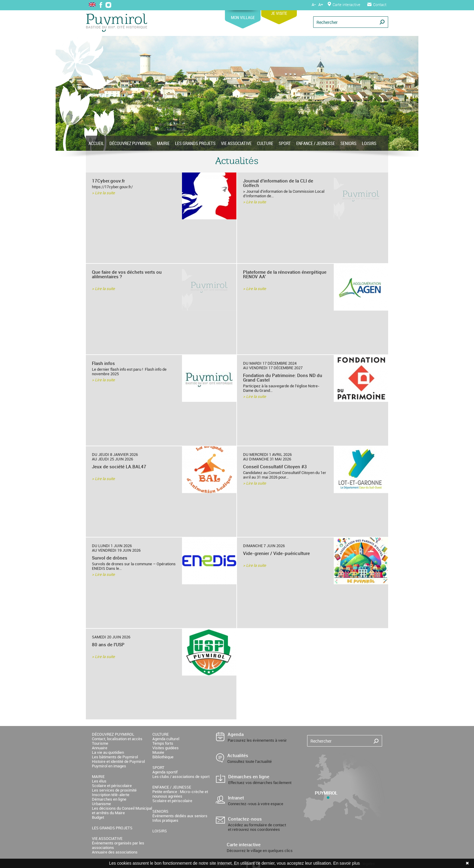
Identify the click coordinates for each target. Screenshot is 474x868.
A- (314, 5)
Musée (158, 752)
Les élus (99, 781)
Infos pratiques (165, 820)
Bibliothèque (163, 757)
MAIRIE (163, 143)
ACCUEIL (96, 143)
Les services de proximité (114, 790)
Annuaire (100, 748)
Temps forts (163, 743)
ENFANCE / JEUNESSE (316, 143)
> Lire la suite (103, 193)
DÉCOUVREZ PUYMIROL (130, 143)
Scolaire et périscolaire (112, 786)
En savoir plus (346, 863)
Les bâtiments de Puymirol (115, 757)
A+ (321, 5)
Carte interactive (344, 5)
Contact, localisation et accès (117, 739)
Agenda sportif (165, 772)
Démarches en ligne (109, 799)
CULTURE (265, 143)
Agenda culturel (166, 739)
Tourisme (100, 743)
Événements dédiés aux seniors (180, 816)
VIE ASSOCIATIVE (236, 143)
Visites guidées (166, 748)
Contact (377, 5)
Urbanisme (101, 804)
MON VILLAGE (243, 15)
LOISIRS (369, 143)
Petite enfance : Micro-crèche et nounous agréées (180, 794)
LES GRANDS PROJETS (195, 143)
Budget (98, 817)
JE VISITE (279, 11)
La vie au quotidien (108, 752)
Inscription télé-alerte (111, 795)
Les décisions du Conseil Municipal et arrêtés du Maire (122, 810)
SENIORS (348, 143)
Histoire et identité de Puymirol (118, 761)
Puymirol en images (109, 766)
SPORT (285, 143)
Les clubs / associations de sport (181, 776)
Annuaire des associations (115, 852)
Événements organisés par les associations (118, 845)
